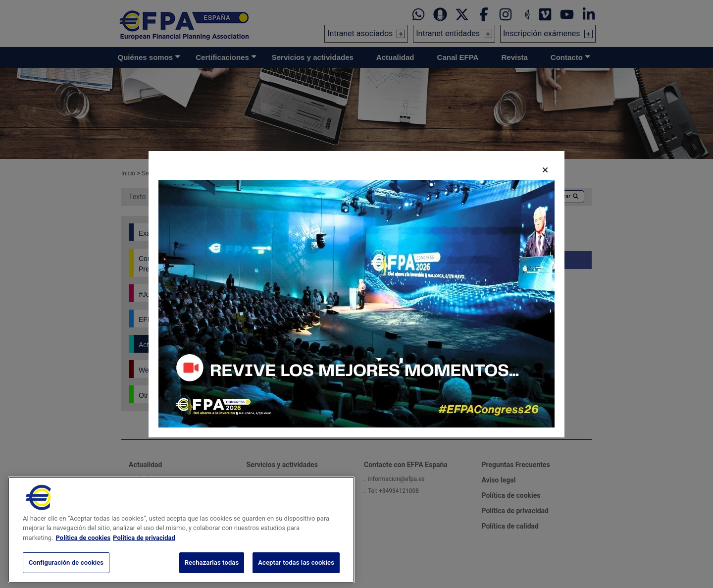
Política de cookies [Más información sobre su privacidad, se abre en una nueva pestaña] (83, 549)
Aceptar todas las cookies (296, 574)
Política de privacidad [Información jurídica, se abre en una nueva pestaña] (144, 549)
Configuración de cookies (66, 574)
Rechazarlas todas (212, 574)
